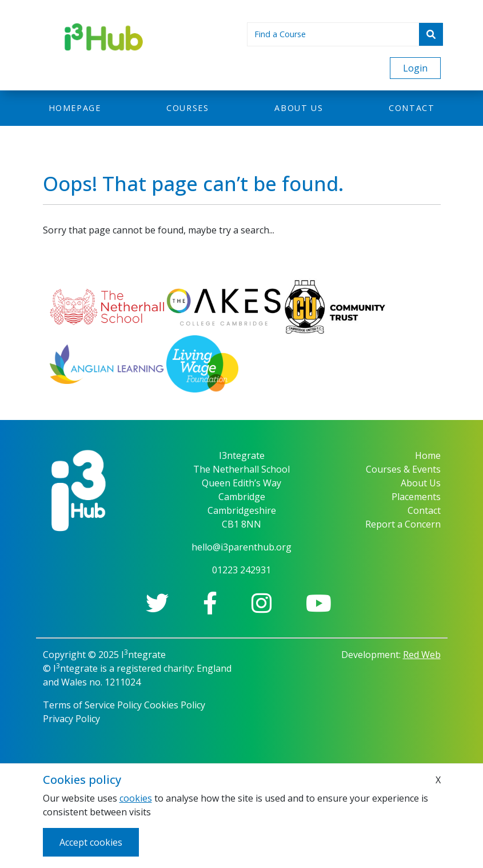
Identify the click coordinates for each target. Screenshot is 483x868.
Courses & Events (403, 469)
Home (428, 455)
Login (415, 68)
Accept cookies (91, 842)
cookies (136, 798)
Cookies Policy (175, 705)
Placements (416, 497)
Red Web (422, 655)
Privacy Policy (71, 719)
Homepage (75, 108)
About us (299, 108)
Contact (412, 108)
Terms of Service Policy (92, 705)
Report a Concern (403, 524)
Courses (187, 108)
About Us (421, 483)
